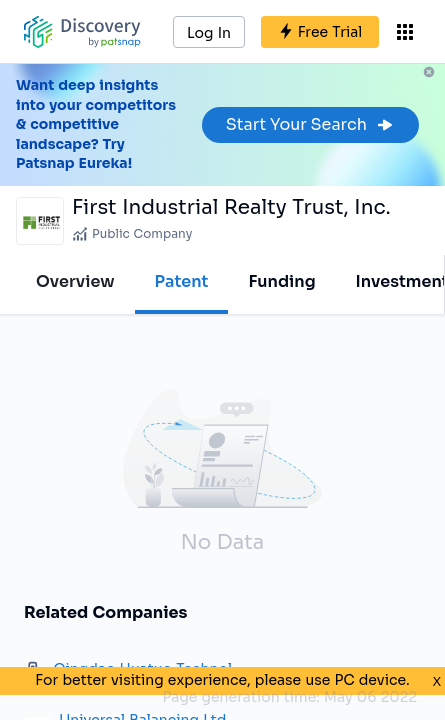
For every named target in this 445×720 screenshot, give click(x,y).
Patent (182, 281)
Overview (75, 281)
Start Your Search (310, 124)
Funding (281, 281)
